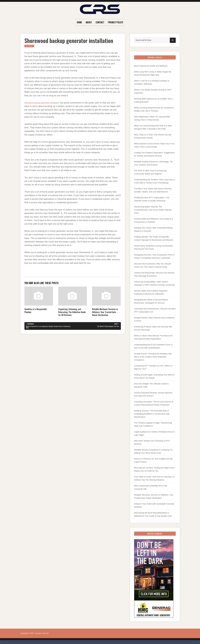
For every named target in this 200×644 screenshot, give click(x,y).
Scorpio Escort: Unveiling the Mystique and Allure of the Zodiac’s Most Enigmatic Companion (153, 357)
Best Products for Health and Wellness (151, 66)
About (89, 22)
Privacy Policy (116, 22)
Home (79, 22)
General (30, 46)
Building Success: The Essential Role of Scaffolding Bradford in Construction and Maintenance (152, 414)
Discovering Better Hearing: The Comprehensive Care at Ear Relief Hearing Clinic (153, 210)
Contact (100, 22)
